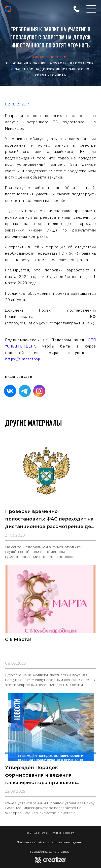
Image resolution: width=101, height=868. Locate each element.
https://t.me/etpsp (23, 359)
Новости (58, 57)
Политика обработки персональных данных (50, 842)
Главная (37, 57)
